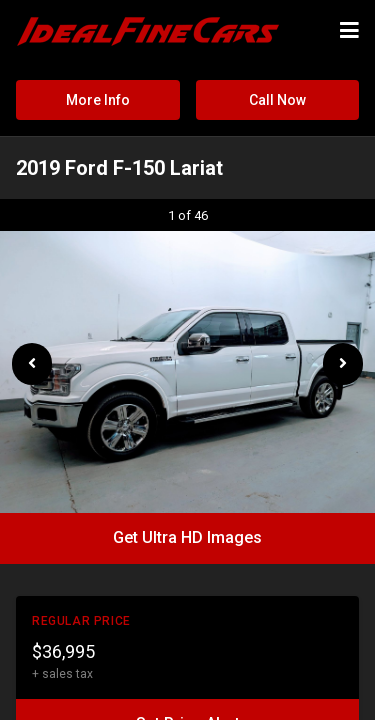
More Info (98, 100)
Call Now (277, 100)
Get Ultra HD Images (187, 537)
